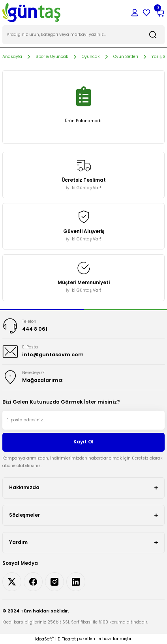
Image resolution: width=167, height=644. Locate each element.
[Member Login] (135, 13)
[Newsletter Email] (83, 420)
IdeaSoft (44, 639)
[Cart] (160, 13)
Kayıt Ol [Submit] (83, 442)
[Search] (83, 35)
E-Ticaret (67, 639)
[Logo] (31, 12)
